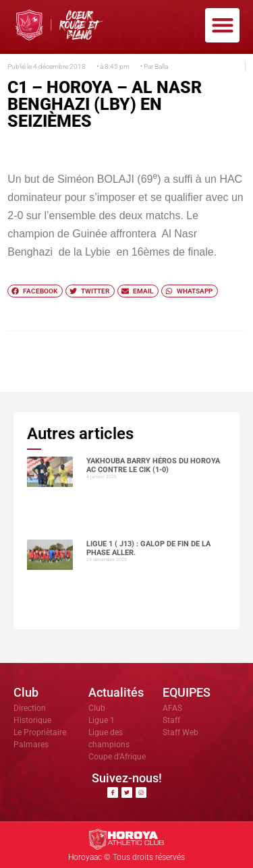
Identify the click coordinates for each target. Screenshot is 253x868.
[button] (222, 25)
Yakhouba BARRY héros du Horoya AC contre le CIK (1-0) (153, 465)
